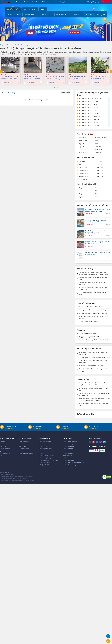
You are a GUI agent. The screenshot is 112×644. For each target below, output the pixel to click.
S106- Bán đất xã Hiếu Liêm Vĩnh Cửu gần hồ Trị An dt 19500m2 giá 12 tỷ (55, 78)
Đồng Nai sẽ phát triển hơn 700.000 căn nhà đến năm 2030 (93, 283)
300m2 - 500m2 (100, 173)
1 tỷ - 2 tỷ (98, 141)
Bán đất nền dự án (44, 451)
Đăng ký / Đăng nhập (93, 2)
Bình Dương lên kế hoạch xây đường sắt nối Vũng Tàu (93, 405)
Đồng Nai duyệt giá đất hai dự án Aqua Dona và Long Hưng (94, 278)
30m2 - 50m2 (83, 164)
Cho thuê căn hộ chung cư (70, 442)
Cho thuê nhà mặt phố (69, 446)
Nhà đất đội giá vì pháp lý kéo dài (89, 334)
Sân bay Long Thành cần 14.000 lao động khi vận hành (93, 389)
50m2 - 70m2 (99, 164)
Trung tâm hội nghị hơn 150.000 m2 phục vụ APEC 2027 (94, 294)
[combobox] (30, 14)
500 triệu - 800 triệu (101, 138)
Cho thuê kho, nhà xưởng (69, 465)
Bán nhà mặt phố (44, 446)
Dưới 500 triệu (83, 138)
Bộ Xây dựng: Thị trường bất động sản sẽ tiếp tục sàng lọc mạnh (93, 289)
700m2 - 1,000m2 (101, 176)
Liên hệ (2, 456)
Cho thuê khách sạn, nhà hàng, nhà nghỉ (73, 463)
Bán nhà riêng (43, 444)
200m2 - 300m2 (83, 173)
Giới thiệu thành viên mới (25, 451)
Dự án (50, 2)
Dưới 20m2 (82, 161)
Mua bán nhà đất (29, 2)
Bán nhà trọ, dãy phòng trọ (47, 456)
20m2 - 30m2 (99, 161)
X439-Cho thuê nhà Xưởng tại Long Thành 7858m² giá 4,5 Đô (32, 78)
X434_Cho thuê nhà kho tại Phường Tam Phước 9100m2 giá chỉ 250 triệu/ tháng (10, 78)
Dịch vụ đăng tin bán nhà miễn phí (89, 321)
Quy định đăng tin (23, 446)
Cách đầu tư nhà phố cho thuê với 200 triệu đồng (93, 313)
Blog (56, 2)
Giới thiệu (3, 444)
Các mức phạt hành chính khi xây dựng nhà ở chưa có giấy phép (94, 370)
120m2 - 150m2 (83, 170)
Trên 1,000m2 (83, 179)
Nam (80, 191)
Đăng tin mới (106, 2)
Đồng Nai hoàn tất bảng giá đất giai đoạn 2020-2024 (94, 340)
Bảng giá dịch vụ (65, 2)
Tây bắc (98, 197)
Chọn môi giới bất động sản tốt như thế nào (92, 307)
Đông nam (82, 194)
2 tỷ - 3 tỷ (82, 144)
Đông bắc (98, 194)
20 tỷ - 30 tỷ (82, 153)
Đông (80, 188)
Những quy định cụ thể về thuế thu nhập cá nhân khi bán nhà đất (94, 362)
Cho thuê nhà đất (41, 2)
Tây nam (81, 197)
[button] (55, 88)
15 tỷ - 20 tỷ (99, 150)
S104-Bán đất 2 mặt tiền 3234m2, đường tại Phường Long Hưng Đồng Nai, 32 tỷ (100, 78)
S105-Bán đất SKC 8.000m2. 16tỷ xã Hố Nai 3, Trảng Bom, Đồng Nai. (77, 78)
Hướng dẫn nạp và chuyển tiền (27, 453)
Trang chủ (19, 2)
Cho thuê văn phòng (68, 451)
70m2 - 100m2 (83, 167)
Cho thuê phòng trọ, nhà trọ (70, 453)
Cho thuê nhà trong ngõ (69, 444)
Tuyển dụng (3, 446)
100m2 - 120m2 (100, 167)
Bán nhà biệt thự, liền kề (46, 449)
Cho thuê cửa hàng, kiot (69, 460)
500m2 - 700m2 (83, 176)
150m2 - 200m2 (100, 170)
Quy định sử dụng (5, 451)
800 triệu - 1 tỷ (83, 141)
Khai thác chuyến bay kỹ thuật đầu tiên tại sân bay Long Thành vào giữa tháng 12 (93, 384)
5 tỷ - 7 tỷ (82, 147)
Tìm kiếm (90, 14)
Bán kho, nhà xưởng (45, 463)
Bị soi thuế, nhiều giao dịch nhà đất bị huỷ (91, 366)
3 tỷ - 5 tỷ (98, 144)
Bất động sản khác (44, 465)
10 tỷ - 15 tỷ (82, 150)
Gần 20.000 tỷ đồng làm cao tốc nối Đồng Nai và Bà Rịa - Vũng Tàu (94, 394)
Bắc (97, 191)
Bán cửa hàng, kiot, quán (46, 458)
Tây (96, 188)
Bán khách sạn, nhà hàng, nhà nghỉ (49, 460)
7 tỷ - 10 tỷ (98, 147)
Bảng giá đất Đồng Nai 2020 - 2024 (89, 337)
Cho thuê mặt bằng (68, 449)
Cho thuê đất (66, 458)
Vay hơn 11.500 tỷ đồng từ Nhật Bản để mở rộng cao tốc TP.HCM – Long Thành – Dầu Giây (94, 399)
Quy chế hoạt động (5, 449)
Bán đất (41, 453)
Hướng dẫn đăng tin (24, 442)
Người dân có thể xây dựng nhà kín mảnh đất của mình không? (93, 353)
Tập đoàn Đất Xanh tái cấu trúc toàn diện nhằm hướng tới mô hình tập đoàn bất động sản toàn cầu (94, 273)
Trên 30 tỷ (98, 153)
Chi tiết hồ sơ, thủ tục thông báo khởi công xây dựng (94, 357)
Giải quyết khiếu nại (24, 449)
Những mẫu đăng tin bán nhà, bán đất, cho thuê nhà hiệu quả (94, 317)
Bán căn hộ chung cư (45, 442)
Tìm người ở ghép (67, 456)
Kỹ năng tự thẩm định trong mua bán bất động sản (94, 310)
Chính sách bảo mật (5, 453)
